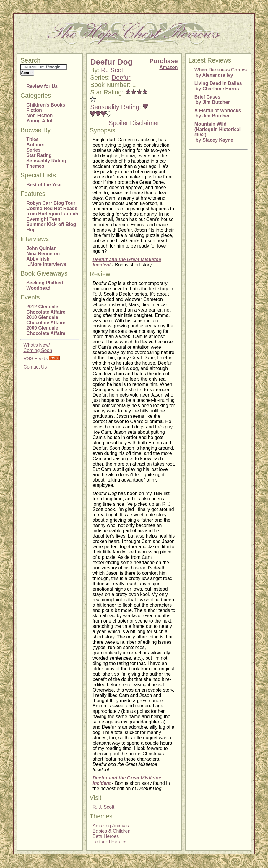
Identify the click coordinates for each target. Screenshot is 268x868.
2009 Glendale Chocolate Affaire (46, 331)
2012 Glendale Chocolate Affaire (46, 309)
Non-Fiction (39, 116)
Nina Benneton (43, 254)
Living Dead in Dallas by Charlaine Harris (218, 86)
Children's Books (46, 105)
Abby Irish (38, 259)
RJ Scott (113, 70)
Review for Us (42, 86)
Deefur (121, 78)
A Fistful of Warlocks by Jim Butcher (218, 113)
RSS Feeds (35, 359)
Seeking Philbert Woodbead (45, 285)
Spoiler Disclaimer (134, 123)
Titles (33, 139)
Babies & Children (111, 831)
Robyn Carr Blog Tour (51, 203)
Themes (35, 166)
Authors (35, 145)
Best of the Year (44, 185)
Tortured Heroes (109, 842)
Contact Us (35, 367)
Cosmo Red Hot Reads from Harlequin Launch (52, 211)
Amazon (168, 67)
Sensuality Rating (46, 161)
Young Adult (40, 121)
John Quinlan (41, 248)
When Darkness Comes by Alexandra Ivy (221, 72)
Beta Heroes (106, 836)
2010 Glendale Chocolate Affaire (46, 320)
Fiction (34, 110)
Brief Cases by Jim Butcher (212, 100)
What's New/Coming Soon (38, 348)
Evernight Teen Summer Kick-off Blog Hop (51, 224)
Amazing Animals (111, 826)
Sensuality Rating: (116, 107)
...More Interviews (46, 264)
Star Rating (39, 155)
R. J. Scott (103, 807)
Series (33, 150)
